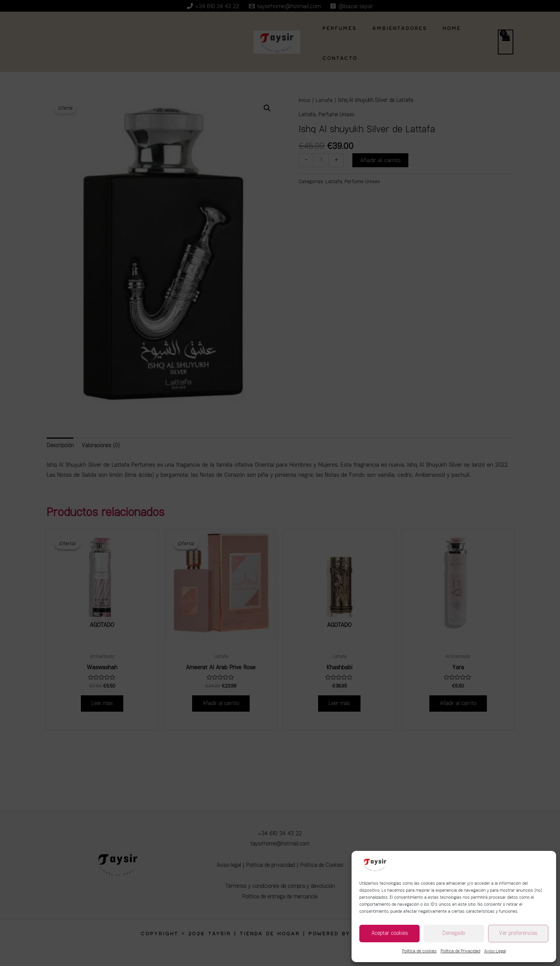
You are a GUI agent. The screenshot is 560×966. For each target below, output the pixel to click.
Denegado (454, 933)
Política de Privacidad (460, 951)
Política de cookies (419, 951)
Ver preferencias (518, 933)
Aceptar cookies (390, 933)
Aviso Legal (495, 951)
